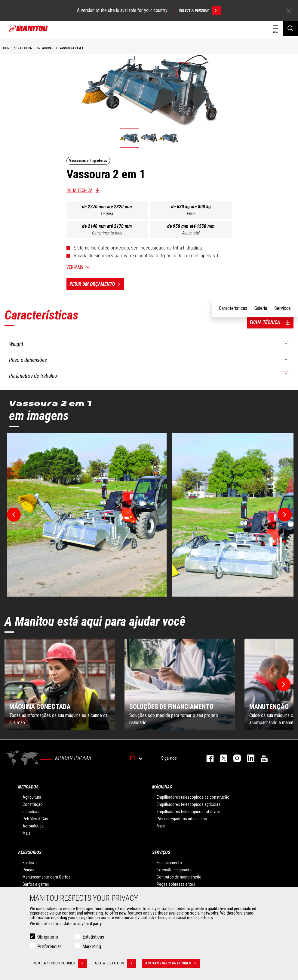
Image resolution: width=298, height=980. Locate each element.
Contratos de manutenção (179, 877)
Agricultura (32, 797)
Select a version (200, 11)
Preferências (49, 947)
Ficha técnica (80, 190)
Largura (107, 213)
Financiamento (169, 863)
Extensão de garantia (175, 870)
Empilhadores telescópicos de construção (193, 797)
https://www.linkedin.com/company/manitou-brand (248, 758)
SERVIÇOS (161, 852)
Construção (33, 804)
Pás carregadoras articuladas (182, 819)
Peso (191, 213)
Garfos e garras (36, 884)
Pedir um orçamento (97, 284)
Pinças (28, 870)
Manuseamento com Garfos (47, 877)
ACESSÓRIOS (30, 852)
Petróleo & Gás (35, 819)
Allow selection (115, 963)
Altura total (191, 233)
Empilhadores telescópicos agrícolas (189, 804)
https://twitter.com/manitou (221, 758)
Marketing (92, 947)
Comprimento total (107, 233)
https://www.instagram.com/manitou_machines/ (234, 758)
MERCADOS (28, 787)
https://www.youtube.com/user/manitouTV (261, 758)
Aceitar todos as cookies (173, 963)
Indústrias (31, 812)
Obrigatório (48, 937)
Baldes (28, 863)
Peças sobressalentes (176, 884)
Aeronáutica (33, 826)
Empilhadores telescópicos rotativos (188, 812)
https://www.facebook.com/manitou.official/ (207, 758)
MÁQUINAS (162, 787)
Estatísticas (93, 937)
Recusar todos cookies (60, 963)
